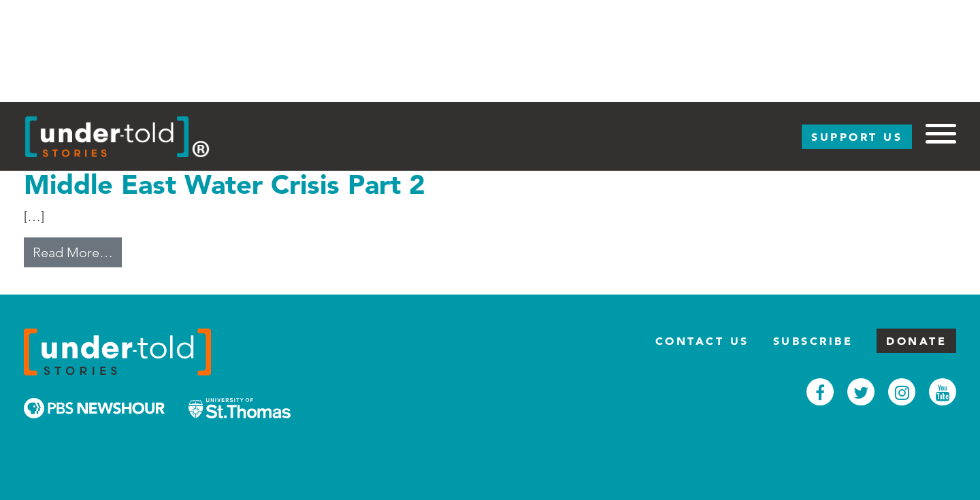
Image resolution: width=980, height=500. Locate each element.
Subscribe (813, 341)
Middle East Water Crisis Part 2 (225, 184)
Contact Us (702, 341)
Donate (916, 341)
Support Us (857, 137)
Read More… (77, 251)
